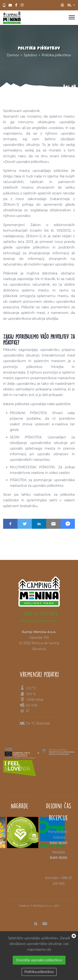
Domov (13, 55)
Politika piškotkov (56, 55)
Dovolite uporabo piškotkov (39, 960)
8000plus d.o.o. (43, 906)
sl (69, 5)
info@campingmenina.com (39, 621)
